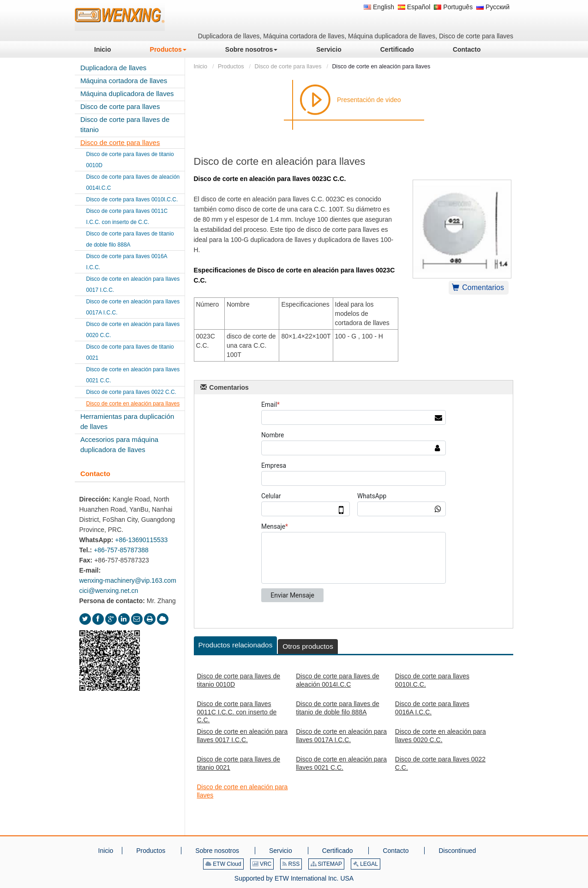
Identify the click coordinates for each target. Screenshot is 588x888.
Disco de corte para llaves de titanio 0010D (239, 680)
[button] (168, 49)
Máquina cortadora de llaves (124, 81)
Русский (493, 7)
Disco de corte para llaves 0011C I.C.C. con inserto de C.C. (237, 712)
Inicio (201, 66)
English (379, 7)
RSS (291, 864)
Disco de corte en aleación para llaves (243, 791)
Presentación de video (369, 100)
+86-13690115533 (141, 540)
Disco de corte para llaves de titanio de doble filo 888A (338, 708)
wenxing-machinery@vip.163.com (128, 580)
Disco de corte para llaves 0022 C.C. (440, 763)
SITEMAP (326, 864)
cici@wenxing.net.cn (109, 591)
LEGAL (366, 864)
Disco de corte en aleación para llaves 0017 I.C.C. (243, 736)
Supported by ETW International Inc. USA (294, 878)
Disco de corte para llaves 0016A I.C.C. (432, 708)
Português (453, 7)
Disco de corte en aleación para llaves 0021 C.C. (341, 763)
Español (414, 7)
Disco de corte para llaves (288, 66)
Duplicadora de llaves (113, 68)
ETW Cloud (223, 864)
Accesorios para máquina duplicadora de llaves (119, 444)
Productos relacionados (236, 645)
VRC (262, 864)
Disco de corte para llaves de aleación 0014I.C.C (338, 680)
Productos (231, 66)
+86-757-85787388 (121, 550)
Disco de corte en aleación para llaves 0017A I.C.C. (341, 736)
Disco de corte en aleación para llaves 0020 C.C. (441, 736)
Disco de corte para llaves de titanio (125, 124)
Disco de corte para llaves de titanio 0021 (239, 763)
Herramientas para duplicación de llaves (127, 421)
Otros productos (308, 646)
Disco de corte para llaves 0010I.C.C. (432, 680)
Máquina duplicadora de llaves (127, 94)
